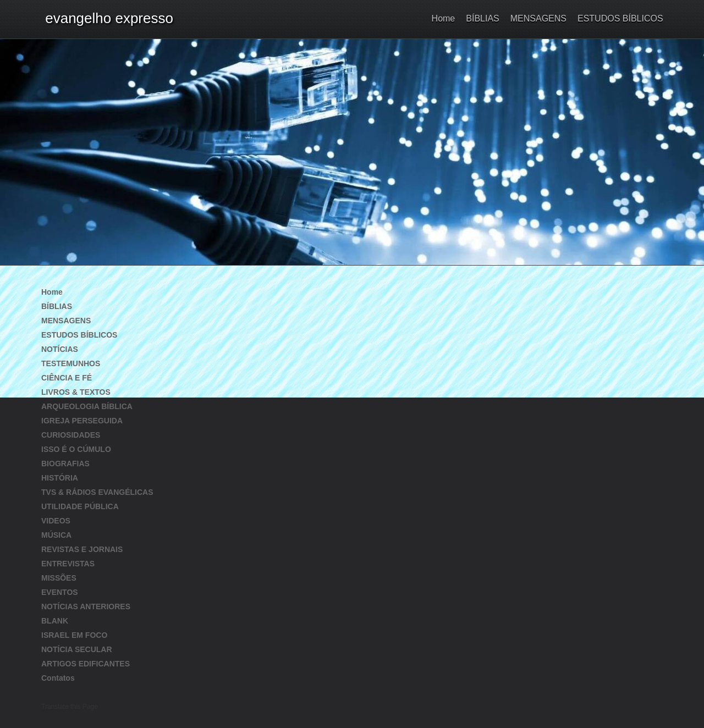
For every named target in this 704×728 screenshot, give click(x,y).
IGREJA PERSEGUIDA (82, 421)
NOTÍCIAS (60, 349)
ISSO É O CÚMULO (76, 449)
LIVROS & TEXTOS (76, 392)
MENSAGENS (538, 18)
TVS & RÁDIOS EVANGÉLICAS (97, 492)
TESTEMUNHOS (71, 363)
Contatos (58, 678)
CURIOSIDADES (71, 435)
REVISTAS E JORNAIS (82, 549)
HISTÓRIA (60, 478)
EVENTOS (60, 592)
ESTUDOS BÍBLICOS (620, 18)
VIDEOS (56, 521)
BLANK (55, 621)
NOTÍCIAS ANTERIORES (86, 606)
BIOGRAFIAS (65, 464)
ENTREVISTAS (68, 564)
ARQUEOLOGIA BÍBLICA (87, 406)
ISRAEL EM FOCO (74, 635)
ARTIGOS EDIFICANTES (86, 664)
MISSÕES (59, 578)
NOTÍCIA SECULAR (77, 649)
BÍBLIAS (482, 18)
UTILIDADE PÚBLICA (80, 506)
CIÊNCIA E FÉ (67, 378)
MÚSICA (56, 535)
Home (444, 18)
